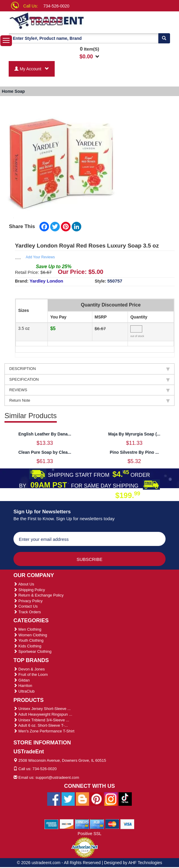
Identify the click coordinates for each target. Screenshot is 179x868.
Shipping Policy (29, 590)
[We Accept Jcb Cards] (97, 824)
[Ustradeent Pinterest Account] (97, 799)
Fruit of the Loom (31, 674)
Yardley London (46, 281)
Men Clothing (27, 629)
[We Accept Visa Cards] (127, 824)
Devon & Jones (29, 669)
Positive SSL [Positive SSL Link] (90, 834)
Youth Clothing (28, 640)
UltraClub (24, 691)
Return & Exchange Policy (39, 595)
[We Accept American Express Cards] (52, 824)
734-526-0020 (56, 6)
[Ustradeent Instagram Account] (111, 799)
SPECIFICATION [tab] (90, 380)
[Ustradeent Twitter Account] (68, 799)
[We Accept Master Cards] (112, 824)
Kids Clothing (27, 646)
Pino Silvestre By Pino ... (134, 452)
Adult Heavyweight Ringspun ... (43, 714)
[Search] (164, 38)
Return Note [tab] (90, 400)
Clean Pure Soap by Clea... (45, 452)
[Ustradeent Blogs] (82, 799)
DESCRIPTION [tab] (90, 369)
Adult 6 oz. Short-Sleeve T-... (41, 725)
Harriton (23, 686)
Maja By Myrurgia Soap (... (134, 434)
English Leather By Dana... (45, 434)
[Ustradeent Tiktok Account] (125, 799)
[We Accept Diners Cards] (82, 824)
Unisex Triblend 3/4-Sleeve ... (41, 720)
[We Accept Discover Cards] (67, 824)
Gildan (22, 680)
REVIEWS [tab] (90, 390)
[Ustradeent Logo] (54, 20)
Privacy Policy (28, 601)
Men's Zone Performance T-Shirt (44, 731)
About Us (24, 584)
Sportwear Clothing (32, 651)
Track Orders (27, 612)
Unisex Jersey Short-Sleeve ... (42, 709)
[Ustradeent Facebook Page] (54, 799)
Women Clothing (30, 635)
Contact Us (26, 606)
